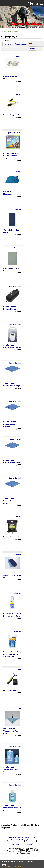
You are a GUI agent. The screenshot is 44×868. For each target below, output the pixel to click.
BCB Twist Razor (11, 690)
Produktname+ (21, 44)
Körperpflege (14, 32)
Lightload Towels (14, 133)
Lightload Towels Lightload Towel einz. (11, 156)
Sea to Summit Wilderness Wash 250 (11, 769)
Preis (33, 49)
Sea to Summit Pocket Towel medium (10, 424)
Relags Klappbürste (12, 115)
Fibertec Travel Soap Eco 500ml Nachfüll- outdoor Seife (12, 654)
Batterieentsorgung (19, 845)
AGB (30, 839)
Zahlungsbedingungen (16, 841)
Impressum (12, 837)
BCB (20, 670)
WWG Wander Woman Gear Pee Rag (11, 731)
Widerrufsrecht (30, 841)
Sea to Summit (15, 286)
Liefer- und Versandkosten (26, 837)
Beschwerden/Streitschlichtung (22, 843)
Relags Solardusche (12, 537)
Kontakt (30, 845)
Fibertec (18, 593)
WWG (19, 708)
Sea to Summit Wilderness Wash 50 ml (12, 808)
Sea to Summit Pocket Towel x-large (10, 501)
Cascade (18, 210)
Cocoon (18, 555)
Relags (19, 56)
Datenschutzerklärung (20, 839)
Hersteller (8, 44)
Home (4, 32)
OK (4, 865)
